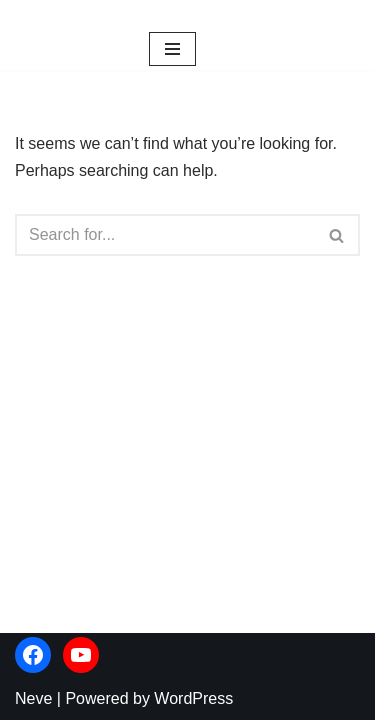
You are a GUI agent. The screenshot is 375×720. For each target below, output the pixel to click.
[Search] (165, 235)
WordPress (193, 698)
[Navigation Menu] (172, 49)
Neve (33, 698)
